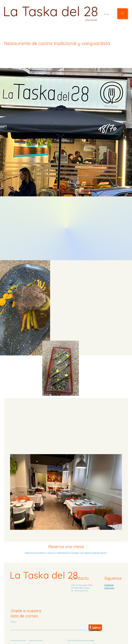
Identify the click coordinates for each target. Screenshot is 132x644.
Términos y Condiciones (18, 640)
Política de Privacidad (36, 640)
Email (13, 622)
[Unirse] (95, 627)
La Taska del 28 (51, 11)
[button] (122, 13)
